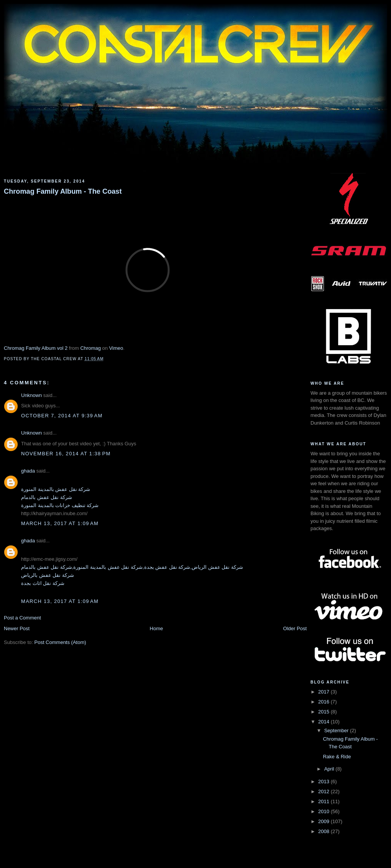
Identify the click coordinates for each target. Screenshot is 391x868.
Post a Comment (22, 618)
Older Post (295, 628)
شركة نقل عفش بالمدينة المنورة (56, 489)
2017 (324, 692)
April (330, 769)
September (337, 730)
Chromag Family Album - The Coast (63, 191)
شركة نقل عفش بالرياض (48, 575)
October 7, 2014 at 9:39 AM (62, 416)
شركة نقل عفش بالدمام (47, 497)
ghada (28, 471)
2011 (324, 801)
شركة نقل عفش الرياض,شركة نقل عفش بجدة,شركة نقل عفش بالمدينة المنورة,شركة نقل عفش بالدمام (132, 567)
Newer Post (17, 628)
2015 (324, 712)
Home (157, 628)
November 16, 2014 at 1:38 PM (66, 454)
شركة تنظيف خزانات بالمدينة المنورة (60, 505)
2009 (324, 821)
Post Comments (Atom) (60, 642)
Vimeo (116, 348)
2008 (324, 831)
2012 (324, 791)
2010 (324, 811)
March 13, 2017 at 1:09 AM (60, 523)
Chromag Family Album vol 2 (36, 348)
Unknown (31, 395)
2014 (324, 722)
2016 (324, 702)
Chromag (90, 348)
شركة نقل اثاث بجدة (43, 583)
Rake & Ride (337, 757)
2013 (324, 782)
